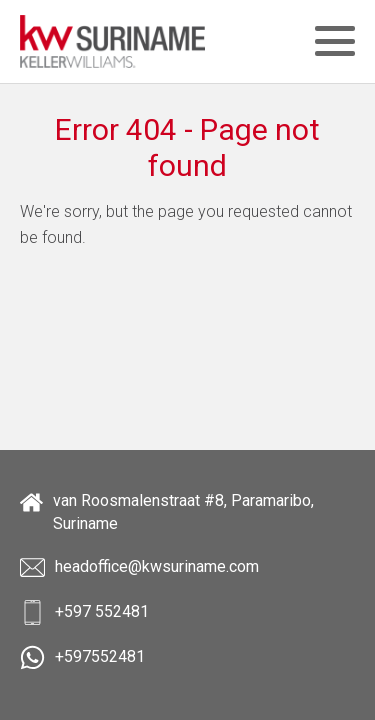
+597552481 (82, 657)
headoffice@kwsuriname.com (139, 567)
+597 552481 (84, 612)
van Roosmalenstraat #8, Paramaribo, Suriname (167, 511)
